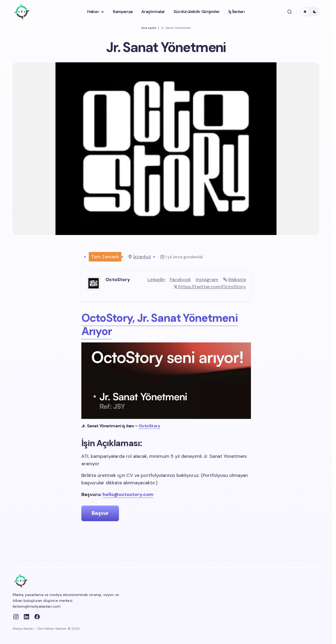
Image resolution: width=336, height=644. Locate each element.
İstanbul (142, 257)
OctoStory (149, 426)
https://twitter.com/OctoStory (212, 287)
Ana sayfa (149, 28)
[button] (290, 12)
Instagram (207, 280)
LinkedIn (156, 280)
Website (237, 280)
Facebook (180, 280)
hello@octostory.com (128, 494)
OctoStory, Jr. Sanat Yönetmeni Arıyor (160, 325)
